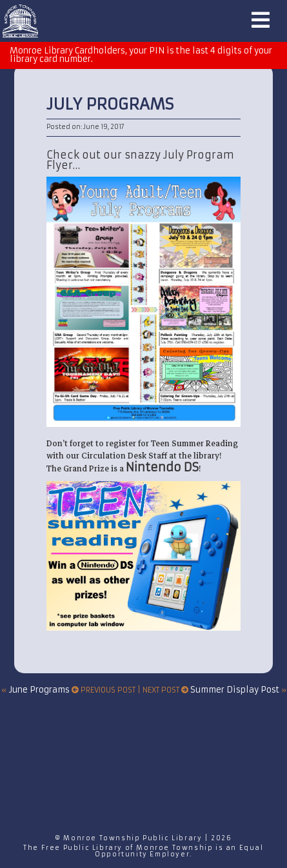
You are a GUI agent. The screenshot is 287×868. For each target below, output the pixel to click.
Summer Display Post (235, 690)
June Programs (39, 690)
